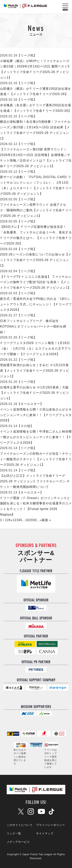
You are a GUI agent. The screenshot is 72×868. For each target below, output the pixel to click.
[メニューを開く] (65, 7)
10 (27, 520)
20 (31, 520)
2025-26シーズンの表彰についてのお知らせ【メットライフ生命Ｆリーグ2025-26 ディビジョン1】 (36, 260)
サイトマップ (45, 833)
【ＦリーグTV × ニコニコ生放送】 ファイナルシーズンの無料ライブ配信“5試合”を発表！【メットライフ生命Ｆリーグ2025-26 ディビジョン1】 (36, 282)
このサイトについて (20, 825)
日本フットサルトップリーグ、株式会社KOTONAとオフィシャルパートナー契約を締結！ (33, 326)
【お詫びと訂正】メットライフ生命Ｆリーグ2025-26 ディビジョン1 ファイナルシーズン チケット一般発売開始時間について (35, 481)
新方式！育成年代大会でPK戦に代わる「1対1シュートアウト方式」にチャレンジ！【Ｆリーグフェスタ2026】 (36, 304)
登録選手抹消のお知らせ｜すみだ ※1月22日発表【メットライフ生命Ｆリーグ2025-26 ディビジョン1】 (35, 371)
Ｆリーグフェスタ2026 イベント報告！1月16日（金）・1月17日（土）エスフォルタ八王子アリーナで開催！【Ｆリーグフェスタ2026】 (36, 349)
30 (35, 520)
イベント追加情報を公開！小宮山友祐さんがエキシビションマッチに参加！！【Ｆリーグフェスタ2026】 (36, 415)
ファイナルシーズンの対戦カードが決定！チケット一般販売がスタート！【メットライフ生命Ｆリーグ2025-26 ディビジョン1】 (36, 459)
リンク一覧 (14, 833)
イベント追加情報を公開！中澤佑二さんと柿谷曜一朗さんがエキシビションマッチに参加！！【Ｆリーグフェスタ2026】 (36, 437)
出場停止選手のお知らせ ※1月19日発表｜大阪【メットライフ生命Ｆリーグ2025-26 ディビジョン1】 (35, 393)
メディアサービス (18, 842)
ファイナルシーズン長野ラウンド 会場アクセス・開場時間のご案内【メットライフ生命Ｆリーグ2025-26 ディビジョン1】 (36, 210)
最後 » (46, 520)
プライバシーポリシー (50, 825)
